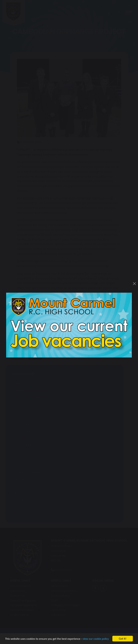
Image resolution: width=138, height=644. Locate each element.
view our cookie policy (96, 639)
